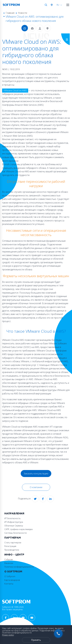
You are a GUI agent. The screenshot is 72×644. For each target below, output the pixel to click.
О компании (36, 487)
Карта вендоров (12, 580)
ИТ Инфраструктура (14, 522)
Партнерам (13, 538)
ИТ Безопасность (12, 518)
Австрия (52, 5)
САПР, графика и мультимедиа (18, 529)
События (9, 559)
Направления (14, 514)
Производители (12, 550)
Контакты (9, 584)
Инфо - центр (14, 555)
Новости (22, 13)
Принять (36, 640)
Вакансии (9, 563)
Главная (10, 13)
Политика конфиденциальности (19, 567)
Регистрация (10, 546)
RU (58, 5)
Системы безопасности (15, 533)
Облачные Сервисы (14, 526)
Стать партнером (13, 543)
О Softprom (13, 572)
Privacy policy (8, 635)
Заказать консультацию (36, 474)
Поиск (46, 5)
